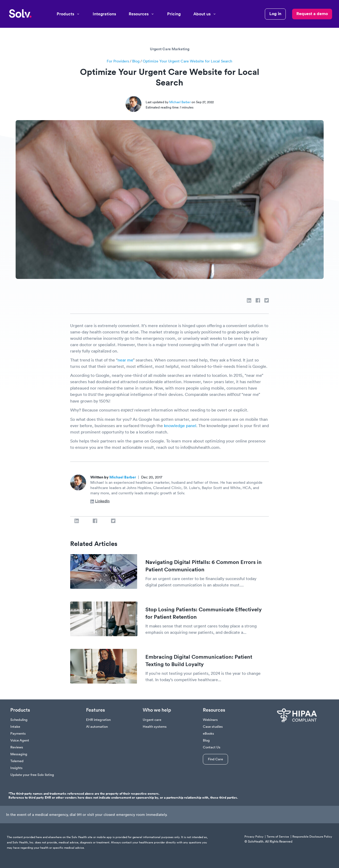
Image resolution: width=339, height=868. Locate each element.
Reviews (17, 747)
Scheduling (19, 720)
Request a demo (312, 14)
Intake (15, 727)
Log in (275, 14)
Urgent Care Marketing (170, 49)
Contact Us (212, 747)
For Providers (118, 61)
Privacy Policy (254, 837)
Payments (18, 733)
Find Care (215, 759)
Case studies (213, 727)
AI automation (97, 727)
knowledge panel (180, 426)
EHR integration (98, 720)
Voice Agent (20, 740)
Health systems (155, 727)
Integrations (104, 14)
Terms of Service (278, 837)
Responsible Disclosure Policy (312, 837)
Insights (16, 768)
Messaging (19, 754)
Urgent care (152, 720)
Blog (136, 61)
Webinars (210, 720)
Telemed (17, 761)
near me (125, 360)
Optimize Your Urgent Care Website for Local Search (188, 61)
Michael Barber (180, 102)
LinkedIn (100, 501)
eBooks (208, 733)
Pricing (174, 14)
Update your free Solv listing (32, 775)
